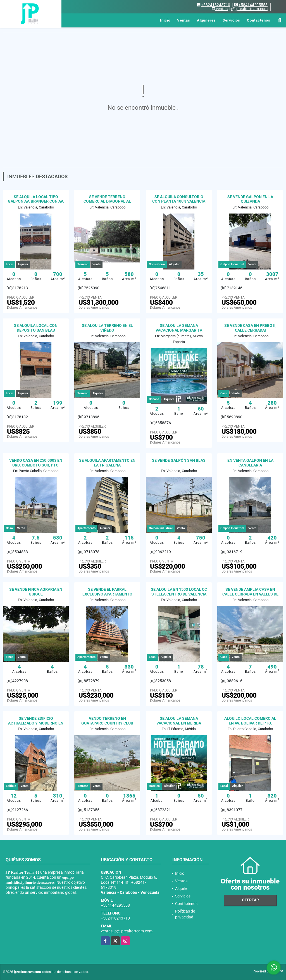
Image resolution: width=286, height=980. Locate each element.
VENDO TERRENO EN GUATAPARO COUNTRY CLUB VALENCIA (107, 723)
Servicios (231, 20)
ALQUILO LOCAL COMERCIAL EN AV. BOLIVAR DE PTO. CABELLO (250, 723)
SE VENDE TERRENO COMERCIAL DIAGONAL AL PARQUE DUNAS (107, 201)
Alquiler (182, 888)
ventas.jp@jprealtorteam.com (127, 931)
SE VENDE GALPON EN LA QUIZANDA (250, 199)
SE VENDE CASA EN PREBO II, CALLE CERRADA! (250, 328)
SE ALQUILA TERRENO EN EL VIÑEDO (107, 328)
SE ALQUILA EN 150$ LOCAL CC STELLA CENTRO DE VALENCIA (179, 592)
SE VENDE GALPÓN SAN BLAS (179, 460)
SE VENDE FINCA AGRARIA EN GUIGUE (36, 592)
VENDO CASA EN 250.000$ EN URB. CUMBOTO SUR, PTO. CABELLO (36, 465)
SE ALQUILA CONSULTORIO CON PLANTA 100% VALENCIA (179, 199)
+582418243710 (216, 5)
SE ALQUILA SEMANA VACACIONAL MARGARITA (179, 328)
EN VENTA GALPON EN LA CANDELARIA (250, 463)
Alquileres (206, 20)
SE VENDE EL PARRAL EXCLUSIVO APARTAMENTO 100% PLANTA (107, 594)
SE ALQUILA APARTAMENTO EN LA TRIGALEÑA (107, 463)
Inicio (165, 20)
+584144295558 (253, 5)
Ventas (184, 20)
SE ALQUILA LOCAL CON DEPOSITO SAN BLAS (36, 328)
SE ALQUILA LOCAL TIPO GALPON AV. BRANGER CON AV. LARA (36, 201)
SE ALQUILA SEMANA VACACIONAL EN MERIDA (179, 721)
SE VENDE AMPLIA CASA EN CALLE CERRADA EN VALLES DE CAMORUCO (250, 594)
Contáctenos (259, 20)
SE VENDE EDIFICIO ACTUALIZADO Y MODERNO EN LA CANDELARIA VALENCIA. (36, 723)
